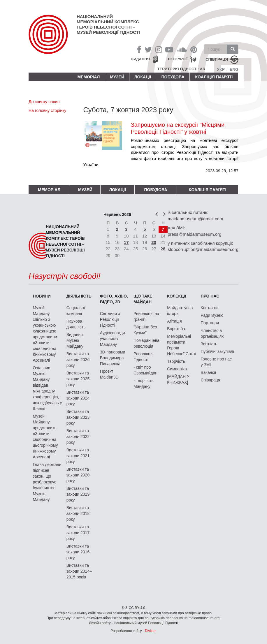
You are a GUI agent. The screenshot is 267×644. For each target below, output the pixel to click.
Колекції (176, 296)
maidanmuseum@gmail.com (195, 219)
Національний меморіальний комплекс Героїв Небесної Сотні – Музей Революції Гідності (108, 24)
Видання (140, 59)
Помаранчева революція (146, 343)
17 (126, 242)
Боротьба (176, 329)
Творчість (176, 361)
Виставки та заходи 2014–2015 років (79, 571)
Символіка (177, 369)
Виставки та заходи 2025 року (78, 379)
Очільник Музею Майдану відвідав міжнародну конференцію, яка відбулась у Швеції (47, 388)
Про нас (210, 296)
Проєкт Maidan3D (109, 374)
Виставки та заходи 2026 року (78, 360)
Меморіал (88, 77)
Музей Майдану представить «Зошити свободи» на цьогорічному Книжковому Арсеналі (45, 437)
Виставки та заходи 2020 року (78, 475)
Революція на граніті (146, 316)
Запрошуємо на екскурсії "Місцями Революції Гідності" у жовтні (178, 128)
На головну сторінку (47, 110)
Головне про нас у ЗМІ (216, 362)
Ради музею (212, 315)
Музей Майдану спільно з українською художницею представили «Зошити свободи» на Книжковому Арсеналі (45, 334)
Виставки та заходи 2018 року (78, 513)
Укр (221, 69)
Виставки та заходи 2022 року (78, 437)
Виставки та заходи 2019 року (78, 494)
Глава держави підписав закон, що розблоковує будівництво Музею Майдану (47, 482)
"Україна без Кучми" (145, 330)
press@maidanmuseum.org (194, 234)
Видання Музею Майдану (75, 340)
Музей (117, 77)
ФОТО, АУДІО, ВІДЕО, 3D (114, 299)
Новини (42, 296)
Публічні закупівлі (217, 351)
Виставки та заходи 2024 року (78, 398)
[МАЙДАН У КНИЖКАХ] (178, 379)
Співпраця (210, 380)
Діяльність (79, 296)
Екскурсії (178, 59)
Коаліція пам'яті (214, 77)
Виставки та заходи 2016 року (78, 552)
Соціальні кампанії (76, 311)
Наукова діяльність (76, 324)
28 (163, 249)
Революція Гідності (144, 357)
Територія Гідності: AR (181, 69)
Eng (234, 69)
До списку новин (44, 102)
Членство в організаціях (212, 333)
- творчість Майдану (144, 383)
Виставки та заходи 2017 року (78, 533)
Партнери (210, 323)
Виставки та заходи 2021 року (78, 456)
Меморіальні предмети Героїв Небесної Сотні (181, 345)
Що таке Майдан (143, 299)
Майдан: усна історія (180, 311)
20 (154, 242)
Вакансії (208, 372)
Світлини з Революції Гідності (110, 319)
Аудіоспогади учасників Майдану (113, 339)
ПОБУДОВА (173, 77)
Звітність (209, 344)
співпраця (217, 60)
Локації (143, 77)
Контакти (209, 308)
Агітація (174, 321)
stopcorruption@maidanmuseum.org (203, 249)
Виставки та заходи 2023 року (78, 417)
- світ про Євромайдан (145, 370)
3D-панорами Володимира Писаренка (113, 358)
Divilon (150, 631)
